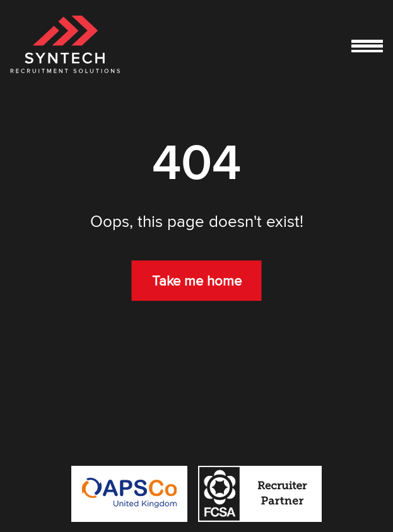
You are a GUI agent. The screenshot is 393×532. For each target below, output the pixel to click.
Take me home (197, 280)
